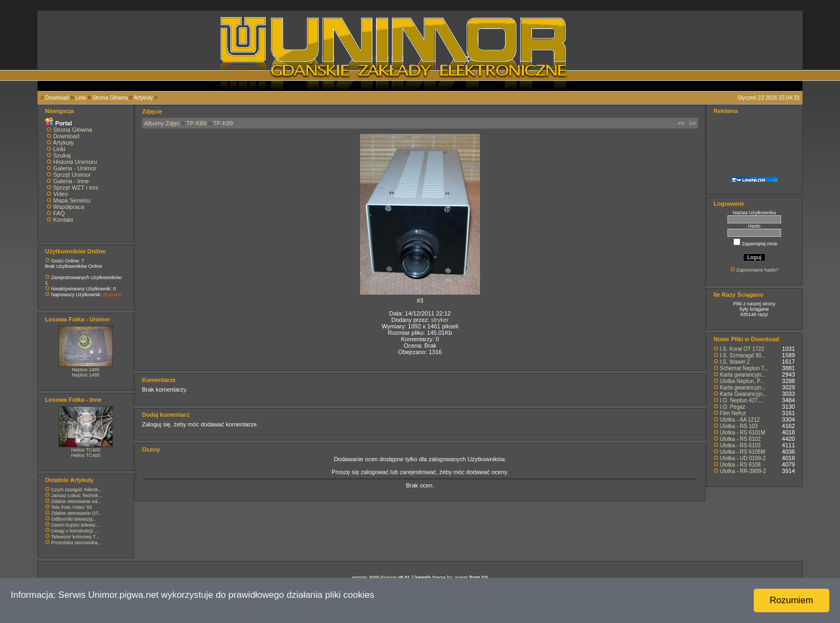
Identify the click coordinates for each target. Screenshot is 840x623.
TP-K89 (196, 123)
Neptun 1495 (86, 370)
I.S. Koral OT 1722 (742, 349)
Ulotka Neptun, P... (742, 381)
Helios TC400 (86, 450)
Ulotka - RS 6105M (742, 452)
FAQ (59, 213)
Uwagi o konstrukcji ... (75, 531)
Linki (81, 98)
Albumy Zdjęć (162, 123)
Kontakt (63, 220)
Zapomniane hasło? (757, 270)
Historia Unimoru (75, 162)
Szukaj (62, 155)
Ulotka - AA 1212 (740, 420)
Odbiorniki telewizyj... (74, 519)
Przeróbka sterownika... (77, 543)
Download (57, 98)
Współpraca (69, 207)
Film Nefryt (733, 413)
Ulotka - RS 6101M (742, 433)
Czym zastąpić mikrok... (77, 490)
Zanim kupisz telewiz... (76, 525)
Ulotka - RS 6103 (740, 445)
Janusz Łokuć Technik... (77, 496)
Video (61, 194)
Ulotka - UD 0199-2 (743, 458)
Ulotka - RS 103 (739, 426)
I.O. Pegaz (733, 407)
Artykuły (144, 98)
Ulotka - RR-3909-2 (743, 471)
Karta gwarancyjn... (743, 375)
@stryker (112, 295)
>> (692, 123)
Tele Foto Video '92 (72, 507)
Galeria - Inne (71, 181)
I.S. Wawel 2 (735, 362)
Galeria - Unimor (75, 168)
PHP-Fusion (383, 577)
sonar (462, 577)
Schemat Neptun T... (744, 368)
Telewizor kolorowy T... (75, 537)
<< (681, 123)
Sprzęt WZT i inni (76, 187)
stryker (440, 320)
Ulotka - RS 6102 (740, 439)
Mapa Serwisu (72, 200)
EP (485, 577)
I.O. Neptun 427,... (742, 400)
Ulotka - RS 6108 (740, 465)
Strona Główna (110, 98)
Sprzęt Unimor (72, 175)
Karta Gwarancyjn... (744, 394)
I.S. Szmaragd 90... (743, 355)
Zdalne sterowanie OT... (77, 513)
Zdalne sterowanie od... (77, 501)
